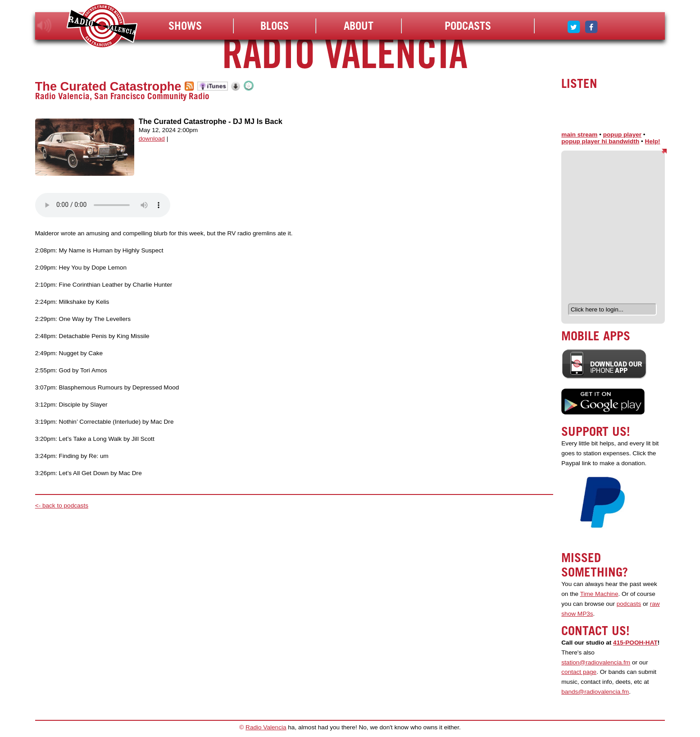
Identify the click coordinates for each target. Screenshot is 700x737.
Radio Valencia (266, 727)
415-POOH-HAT (635, 643)
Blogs (275, 26)
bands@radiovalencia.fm (595, 692)
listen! (44, 26)
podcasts (629, 604)
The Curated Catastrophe (108, 86)
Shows (185, 26)
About (359, 26)
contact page (579, 672)
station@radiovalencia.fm (596, 662)
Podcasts (468, 26)
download (152, 139)
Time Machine (599, 594)
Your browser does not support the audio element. (103, 205)
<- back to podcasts (62, 506)
